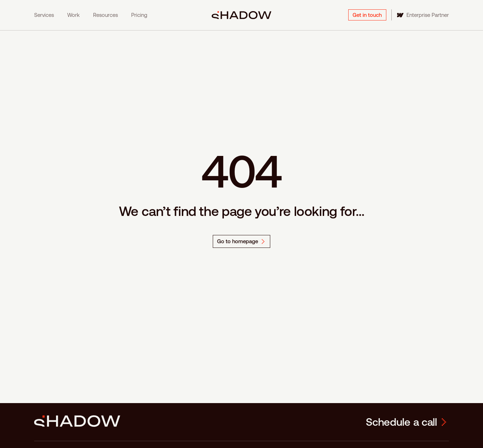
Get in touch (367, 15)
